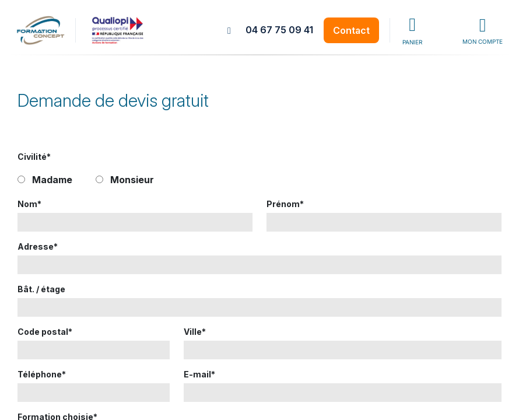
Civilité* (34, 157)
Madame (52, 180)
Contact (351, 30)
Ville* (195, 332)
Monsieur (132, 180)
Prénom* (285, 204)
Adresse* (38, 246)
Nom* (29, 204)
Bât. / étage (41, 289)
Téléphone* (42, 374)
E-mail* (199, 374)
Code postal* (45, 332)
